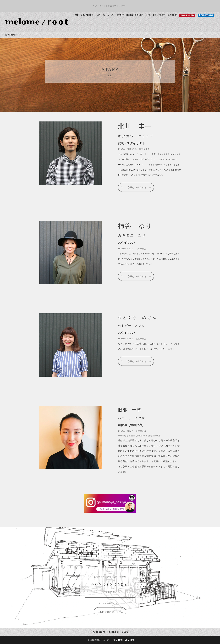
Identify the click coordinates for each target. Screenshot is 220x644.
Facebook (113, 632)
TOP (7, 35)
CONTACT (159, 15)
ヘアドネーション (105, 15)
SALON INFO (143, 15)
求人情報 (118, 640)
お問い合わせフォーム (110, 612)
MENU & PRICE (84, 15)
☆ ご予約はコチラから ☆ (136, 187)
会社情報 (130, 640)
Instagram (98, 632)
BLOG (130, 15)
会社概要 (172, 15)
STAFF (120, 15)
